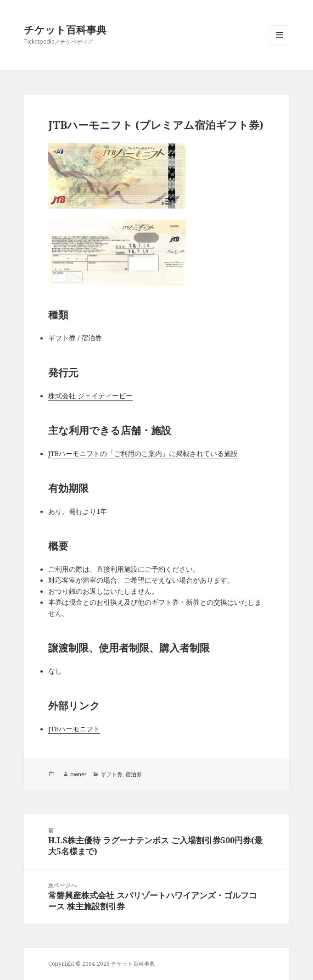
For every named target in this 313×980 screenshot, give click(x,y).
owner (78, 774)
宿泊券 (134, 774)
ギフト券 (112, 774)
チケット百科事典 (65, 29)
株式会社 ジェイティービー (90, 395)
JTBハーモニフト (74, 729)
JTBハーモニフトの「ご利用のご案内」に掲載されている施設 (143, 453)
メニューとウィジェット (279, 44)
